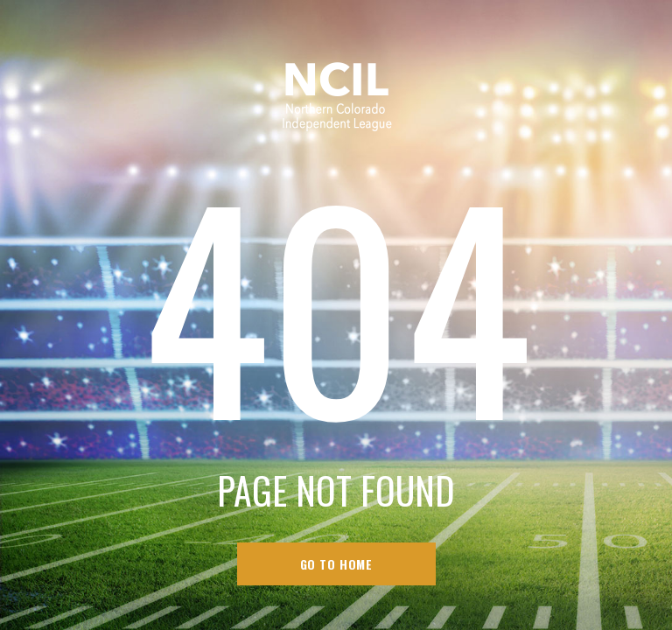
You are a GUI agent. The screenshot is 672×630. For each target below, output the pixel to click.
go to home (336, 564)
